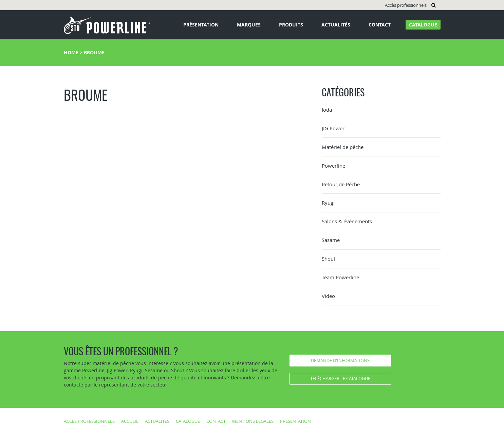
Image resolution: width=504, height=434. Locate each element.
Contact (380, 25)
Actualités (336, 25)
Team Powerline (340, 277)
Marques (249, 25)
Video (328, 296)
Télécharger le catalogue (340, 378)
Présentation (201, 25)
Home (71, 52)
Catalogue (423, 25)
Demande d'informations (340, 360)
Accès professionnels (406, 5)
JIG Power (333, 128)
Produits (291, 25)
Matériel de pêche (343, 147)
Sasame (331, 240)
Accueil (130, 421)
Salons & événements (347, 221)
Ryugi (328, 203)
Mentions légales (253, 421)
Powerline (333, 166)
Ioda (327, 110)
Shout (329, 259)
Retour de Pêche (341, 184)
